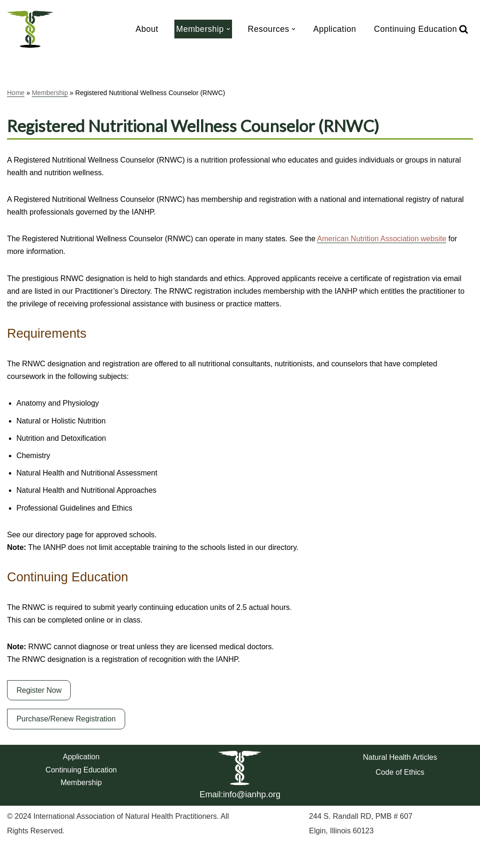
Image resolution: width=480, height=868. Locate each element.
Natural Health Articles (400, 757)
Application (335, 29)
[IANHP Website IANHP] (30, 29)
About (147, 29)
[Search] (464, 29)
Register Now (39, 690)
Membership (50, 93)
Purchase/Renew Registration (66, 719)
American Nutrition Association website (382, 239)
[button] (228, 29)
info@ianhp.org (252, 794)
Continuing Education (416, 29)
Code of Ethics (400, 772)
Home (16, 93)
